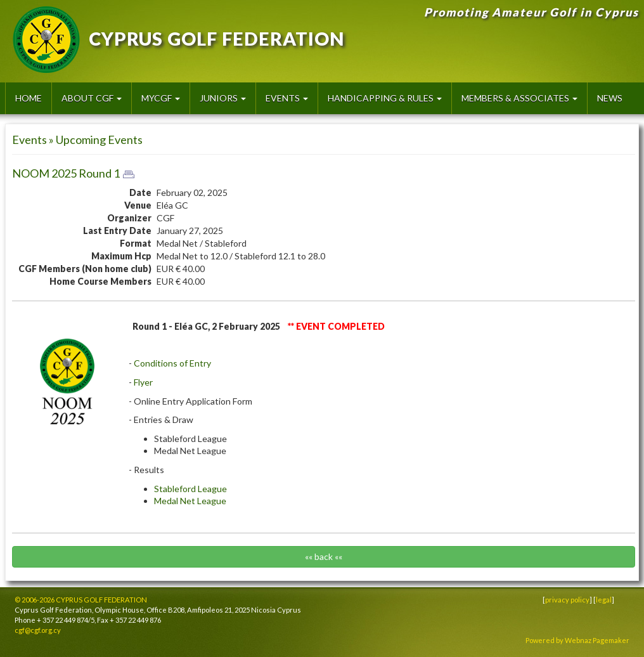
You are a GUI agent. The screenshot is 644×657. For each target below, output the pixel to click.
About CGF (92, 98)
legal (604, 600)
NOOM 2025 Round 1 (66, 173)
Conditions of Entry (172, 363)
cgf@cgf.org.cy (38, 630)
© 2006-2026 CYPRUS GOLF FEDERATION (81, 600)
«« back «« (324, 556)
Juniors (223, 98)
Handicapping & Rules (385, 98)
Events (287, 98)
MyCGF (161, 98)
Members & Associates (519, 98)
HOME (29, 98)
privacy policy (567, 600)
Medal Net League (190, 501)
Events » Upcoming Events (77, 140)
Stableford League (190, 489)
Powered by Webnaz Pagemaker (577, 640)
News (610, 98)
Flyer (143, 382)
